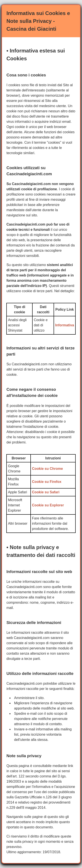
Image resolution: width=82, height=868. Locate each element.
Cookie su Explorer (48, 505)
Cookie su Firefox (47, 482)
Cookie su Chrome (47, 469)
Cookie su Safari (46, 492)
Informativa (65, 325)
